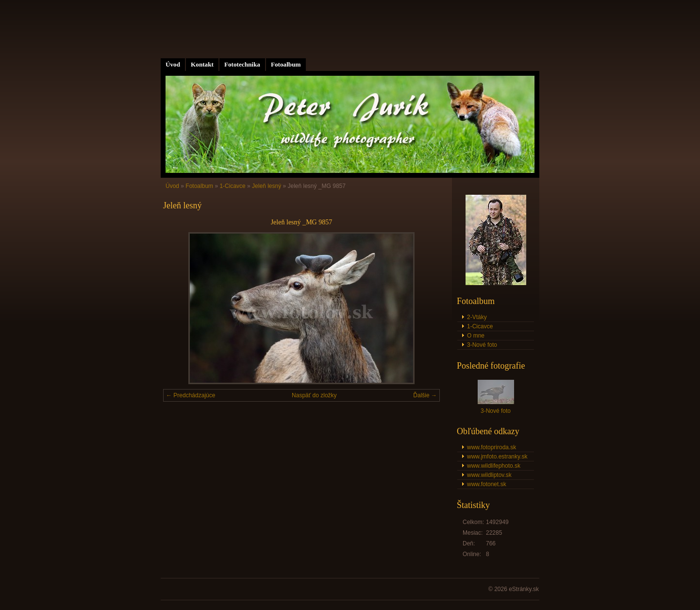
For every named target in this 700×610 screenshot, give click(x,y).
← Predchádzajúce (191, 395)
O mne (476, 336)
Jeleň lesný (267, 186)
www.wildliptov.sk (489, 475)
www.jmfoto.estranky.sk (497, 457)
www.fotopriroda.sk (492, 447)
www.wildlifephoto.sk (494, 466)
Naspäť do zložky (314, 395)
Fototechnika (242, 64)
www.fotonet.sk (487, 484)
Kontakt (202, 64)
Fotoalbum (286, 64)
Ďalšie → (425, 395)
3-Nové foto (482, 345)
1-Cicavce (232, 186)
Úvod (173, 64)
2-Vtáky (477, 317)
